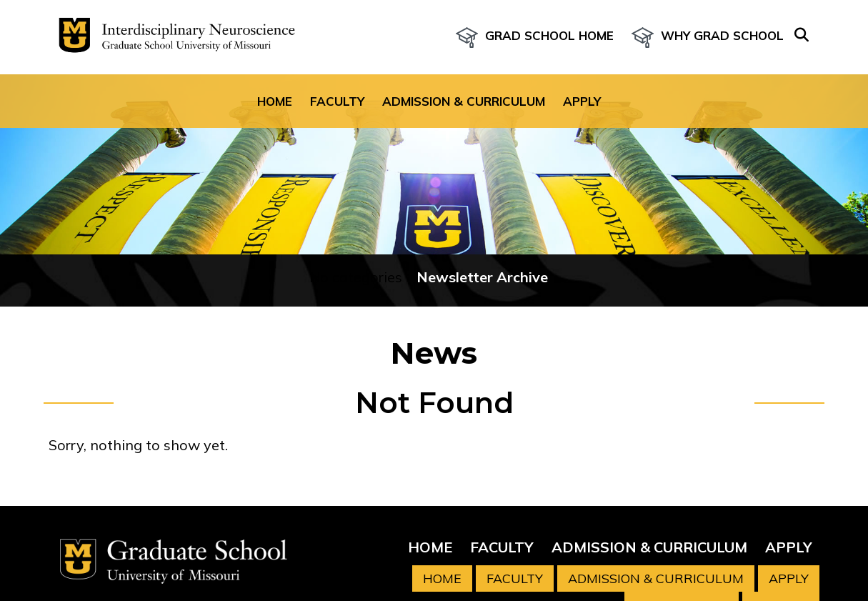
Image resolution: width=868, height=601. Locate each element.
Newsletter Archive (482, 277)
